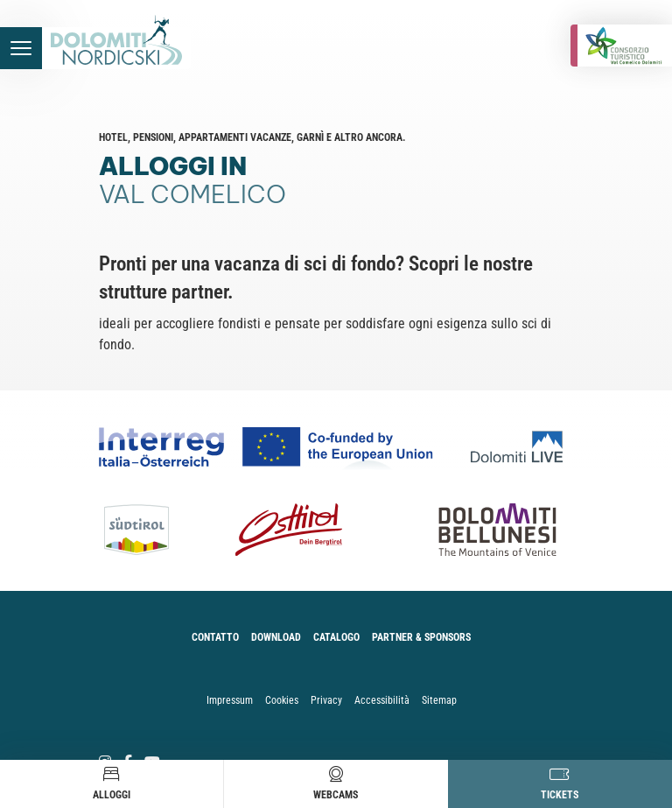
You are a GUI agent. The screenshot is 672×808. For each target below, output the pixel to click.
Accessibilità (382, 700)
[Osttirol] (288, 530)
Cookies (282, 700)
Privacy (326, 700)
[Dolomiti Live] (522, 447)
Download (276, 637)
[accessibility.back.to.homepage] (116, 48)
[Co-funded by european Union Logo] (285, 447)
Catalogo (336, 637)
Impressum (230, 700)
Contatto (215, 637)
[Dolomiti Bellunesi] (478, 530)
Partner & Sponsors (421, 637)
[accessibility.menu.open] (21, 48)
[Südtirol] (146, 530)
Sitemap (439, 700)
